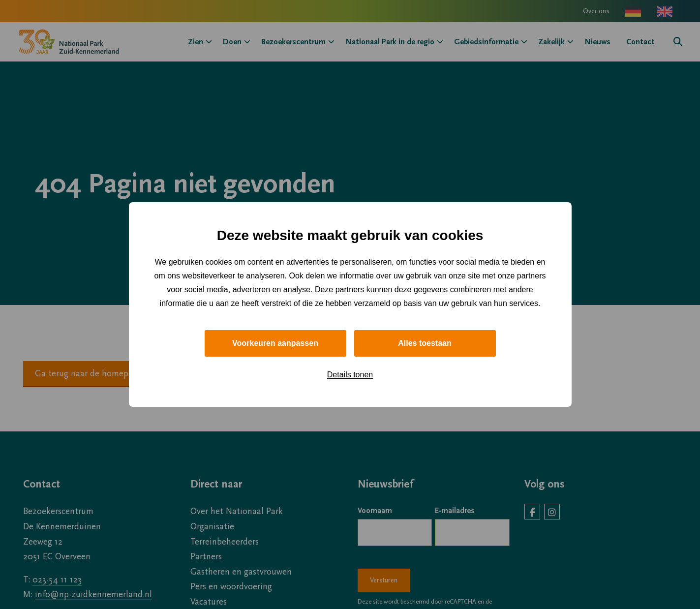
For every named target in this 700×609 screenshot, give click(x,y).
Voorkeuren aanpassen (275, 343)
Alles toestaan (425, 343)
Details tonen (350, 375)
